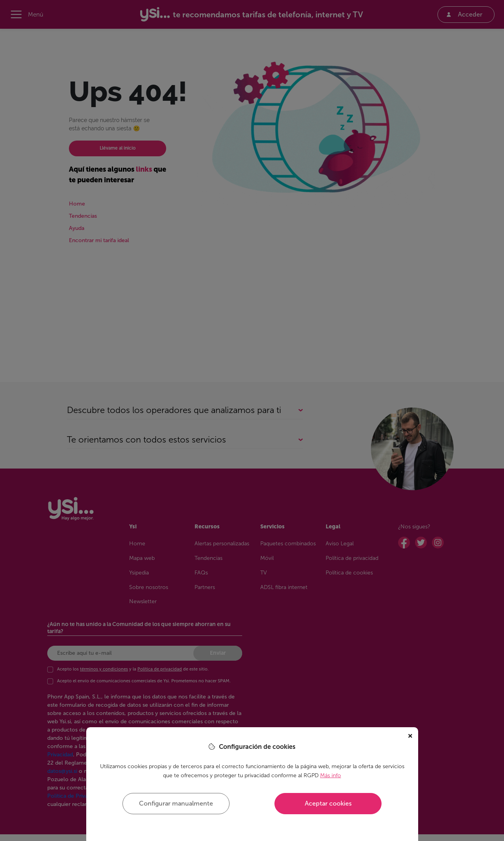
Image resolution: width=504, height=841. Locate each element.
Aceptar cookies (328, 803)
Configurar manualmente (176, 803)
